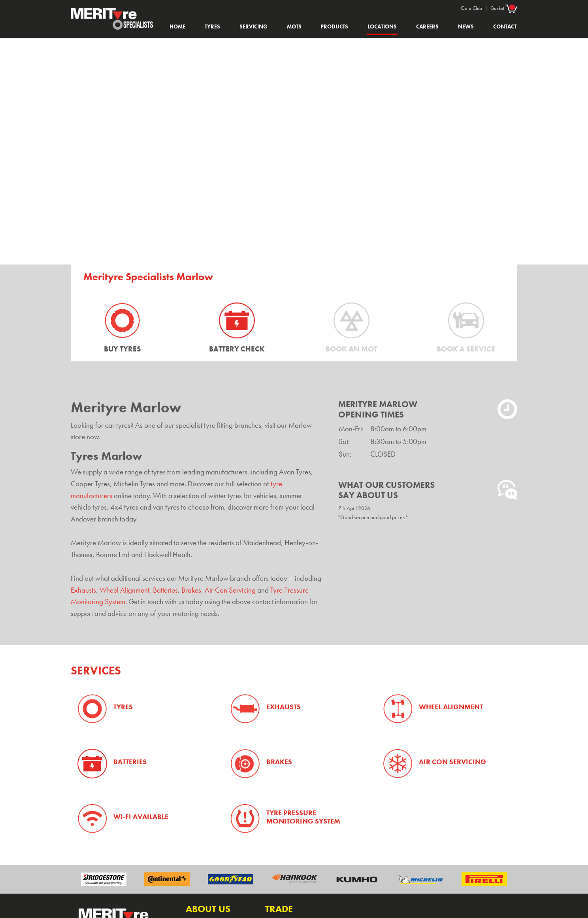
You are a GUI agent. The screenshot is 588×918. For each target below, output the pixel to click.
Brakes (191, 590)
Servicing (253, 26)
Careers (427, 26)
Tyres (212, 26)
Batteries (165, 590)
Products (334, 26)
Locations (382, 26)
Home (177, 26)
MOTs (294, 26)
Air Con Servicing (230, 590)
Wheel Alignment (124, 590)
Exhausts (83, 590)
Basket (504, 8)
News (466, 26)
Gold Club (471, 8)
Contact (505, 26)
